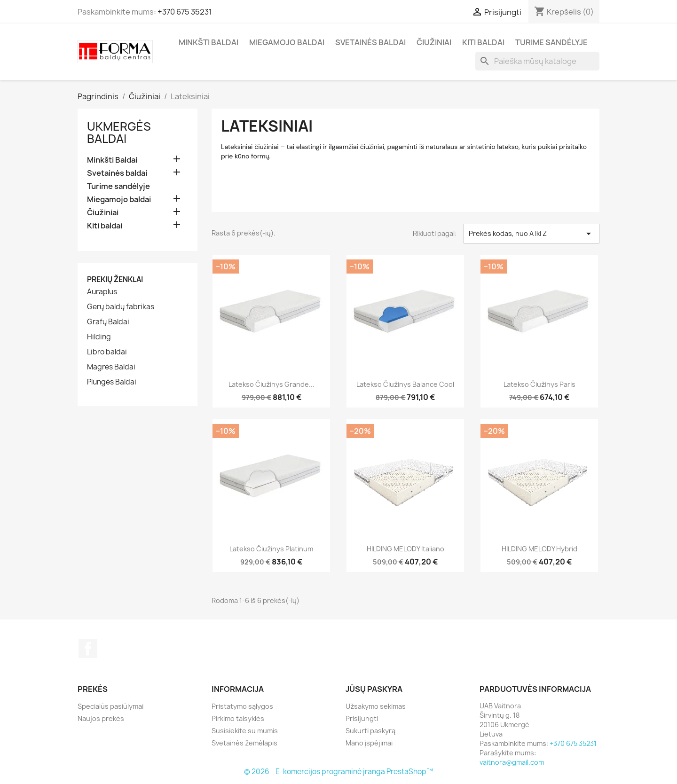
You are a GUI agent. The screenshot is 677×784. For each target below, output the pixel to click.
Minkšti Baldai (209, 42)
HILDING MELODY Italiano (405, 549)
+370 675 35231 (185, 12)
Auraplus (102, 292)
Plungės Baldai (112, 382)
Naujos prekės (101, 718)
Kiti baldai (483, 42)
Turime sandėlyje (551, 42)
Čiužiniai (434, 42)
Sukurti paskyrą (370, 731)
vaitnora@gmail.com (512, 762)
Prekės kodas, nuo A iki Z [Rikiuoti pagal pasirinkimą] (531, 234)
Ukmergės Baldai (119, 133)
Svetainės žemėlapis (244, 743)
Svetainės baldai (370, 42)
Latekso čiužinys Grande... (272, 384)
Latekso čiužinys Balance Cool (405, 384)
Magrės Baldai (111, 367)
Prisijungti (362, 718)
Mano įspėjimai (369, 743)
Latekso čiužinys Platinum (271, 549)
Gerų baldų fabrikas (121, 307)
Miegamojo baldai (287, 42)
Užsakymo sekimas (376, 706)
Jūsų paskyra (374, 689)
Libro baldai (107, 352)
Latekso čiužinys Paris (539, 384)
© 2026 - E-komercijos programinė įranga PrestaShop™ (338, 772)
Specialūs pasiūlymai (110, 706)
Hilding (99, 337)
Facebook (88, 649)
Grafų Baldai (108, 322)
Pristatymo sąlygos (242, 706)
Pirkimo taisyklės (238, 718)
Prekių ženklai (115, 279)
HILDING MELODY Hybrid (539, 549)
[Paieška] (537, 61)
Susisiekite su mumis (245, 731)
